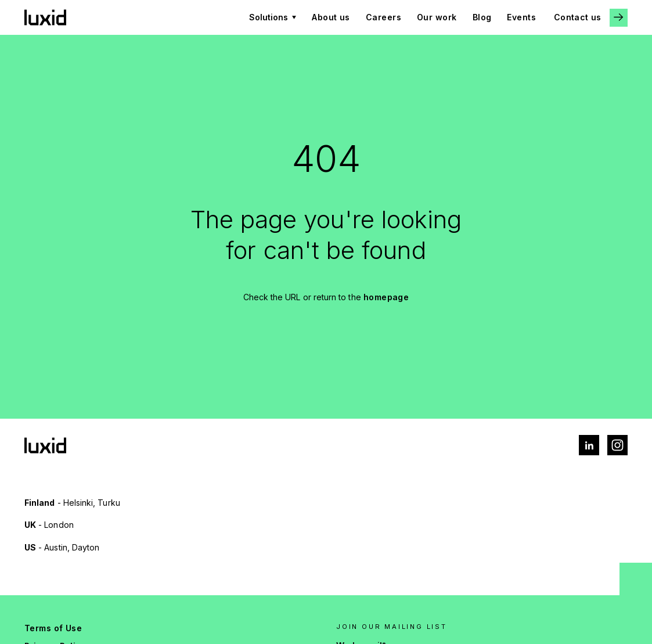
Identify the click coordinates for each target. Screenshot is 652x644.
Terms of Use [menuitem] (53, 628)
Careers (383, 17)
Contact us (577, 17)
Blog (482, 17)
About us (331, 17)
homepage (386, 297)
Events (521, 17)
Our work (437, 17)
